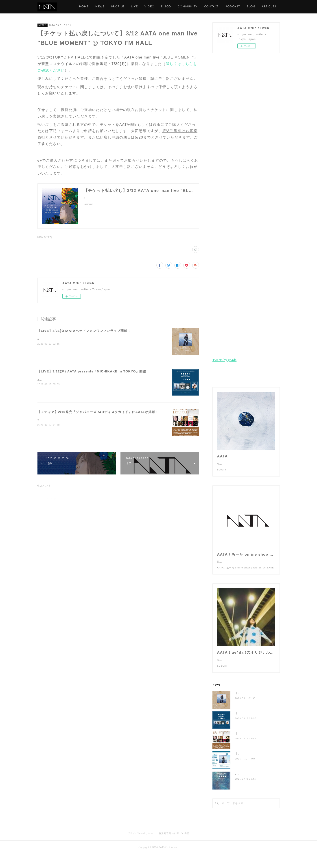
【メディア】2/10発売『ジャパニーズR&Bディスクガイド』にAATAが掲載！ (98, 412)
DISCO (187, 7)
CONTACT (232, 7)
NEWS (121, 7)
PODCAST (253, 7)
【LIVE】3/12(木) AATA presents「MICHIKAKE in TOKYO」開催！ (94, 371)
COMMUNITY (208, 7)
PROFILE (138, 7)
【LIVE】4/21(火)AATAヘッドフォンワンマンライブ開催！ (84, 331)
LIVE (155, 7)
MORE (272, 7)
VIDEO (170, 7)
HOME (104, 7)
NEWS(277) (45, 237)
